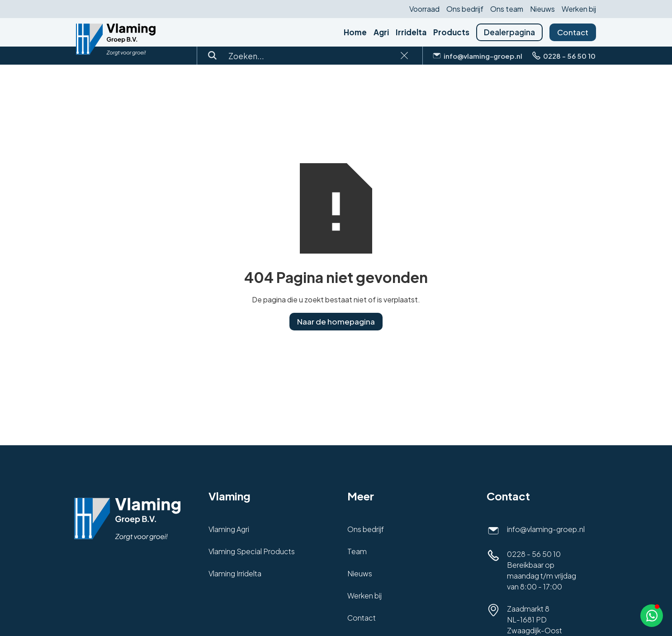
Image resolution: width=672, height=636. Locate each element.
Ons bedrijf (465, 9)
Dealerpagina (509, 32)
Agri (381, 32)
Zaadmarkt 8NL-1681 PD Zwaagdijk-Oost (535, 620)
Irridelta (411, 32)
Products (451, 32)
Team (357, 551)
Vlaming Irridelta (235, 573)
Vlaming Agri (229, 529)
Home (355, 32)
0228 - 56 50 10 (534, 554)
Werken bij (579, 9)
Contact (573, 32)
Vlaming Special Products (252, 551)
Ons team (507, 9)
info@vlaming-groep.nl (546, 529)
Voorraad (424, 9)
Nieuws (542, 9)
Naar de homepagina (336, 321)
